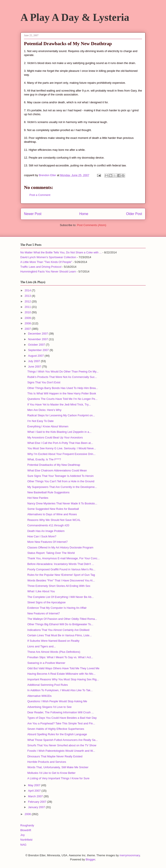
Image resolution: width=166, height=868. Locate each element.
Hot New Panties (38, 498)
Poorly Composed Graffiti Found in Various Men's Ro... (61, 569)
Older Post (134, 214)
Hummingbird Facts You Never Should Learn (48, 272)
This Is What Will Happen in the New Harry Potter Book (62, 393)
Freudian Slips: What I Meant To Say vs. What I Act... (60, 657)
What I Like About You (41, 591)
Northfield (26, 840)
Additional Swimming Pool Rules (47, 685)
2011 (28, 307)
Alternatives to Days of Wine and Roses (52, 514)
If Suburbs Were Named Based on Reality (53, 641)
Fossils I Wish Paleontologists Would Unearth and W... (61, 751)
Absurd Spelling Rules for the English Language (57, 734)
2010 (28, 312)
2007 (28, 329)
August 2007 (36, 356)
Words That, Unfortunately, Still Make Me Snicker (58, 767)
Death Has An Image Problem (46, 531)
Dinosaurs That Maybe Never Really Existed (55, 756)
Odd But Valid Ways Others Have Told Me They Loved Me (63, 668)
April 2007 (35, 791)
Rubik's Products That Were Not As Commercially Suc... (62, 377)
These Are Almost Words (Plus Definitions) (54, 652)
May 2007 (35, 785)
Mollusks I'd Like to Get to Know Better (51, 773)
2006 (28, 814)
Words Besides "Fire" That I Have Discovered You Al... (61, 580)
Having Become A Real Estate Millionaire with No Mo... (61, 674)
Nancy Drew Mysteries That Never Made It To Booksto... (62, 503)
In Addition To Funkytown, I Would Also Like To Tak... (60, 690)
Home (84, 214)
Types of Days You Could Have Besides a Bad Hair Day (62, 718)
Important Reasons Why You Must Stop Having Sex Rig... (63, 679)
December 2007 (38, 334)
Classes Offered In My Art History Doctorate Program (60, 547)
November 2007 (38, 339)
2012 (28, 301)
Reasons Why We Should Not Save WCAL (54, 520)
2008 (28, 323)
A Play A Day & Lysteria (75, 17)
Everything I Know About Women (48, 426)
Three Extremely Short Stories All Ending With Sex (59, 586)
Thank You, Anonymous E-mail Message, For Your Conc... (63, 558)
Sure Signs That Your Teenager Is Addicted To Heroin (60, 476)
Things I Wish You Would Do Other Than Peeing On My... (63, 372)
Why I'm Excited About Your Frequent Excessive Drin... (61, 454)
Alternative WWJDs (39, 696)
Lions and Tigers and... (41, 646)
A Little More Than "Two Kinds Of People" (46, 262)
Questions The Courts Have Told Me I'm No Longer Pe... (62, 399)
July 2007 (34, 361)
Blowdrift (26, 830)
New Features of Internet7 (43, 613)
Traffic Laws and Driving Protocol (41, 267)
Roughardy (27, 825)
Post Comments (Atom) (92, 225)
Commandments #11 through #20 (48, 525)
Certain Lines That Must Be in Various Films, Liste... (59, 635)
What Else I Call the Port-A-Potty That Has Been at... (60, 443)
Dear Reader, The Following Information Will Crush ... (61, 712)
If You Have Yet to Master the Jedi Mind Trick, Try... (59, 404)
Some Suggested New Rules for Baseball (53, 509)
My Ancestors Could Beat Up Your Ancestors (55, 437)
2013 (28, 296)
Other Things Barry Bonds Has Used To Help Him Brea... (63, 388)
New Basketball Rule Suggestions (48, 492)
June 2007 (35, 367)
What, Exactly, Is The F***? (44, 459)
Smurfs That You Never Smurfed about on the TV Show (62, 745)
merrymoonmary (130, 855)
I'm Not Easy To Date (40, 421)
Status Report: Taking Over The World (51, 553)
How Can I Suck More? (42, 536)
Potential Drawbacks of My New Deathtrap (54, 465)
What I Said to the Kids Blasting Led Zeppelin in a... (59, 432)
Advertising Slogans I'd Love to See (49, 707)
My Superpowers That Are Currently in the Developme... (62, 487)
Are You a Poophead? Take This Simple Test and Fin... (61, 723)
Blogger (90, 859)
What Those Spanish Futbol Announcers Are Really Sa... (62, 740)
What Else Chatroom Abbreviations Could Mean (57, 470)
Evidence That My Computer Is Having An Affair (57, 608)
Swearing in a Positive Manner (46, 663)
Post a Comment (40, 195)
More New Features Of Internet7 (47, 542)
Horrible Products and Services (47, 762)
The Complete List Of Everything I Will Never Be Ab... (60, 597)
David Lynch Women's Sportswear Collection (48, 257)
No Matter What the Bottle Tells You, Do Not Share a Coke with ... (61, 252)
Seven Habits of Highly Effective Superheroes (56, 729)
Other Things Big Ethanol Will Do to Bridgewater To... (60, 624)
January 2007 (37, 807)
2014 (28, 290)
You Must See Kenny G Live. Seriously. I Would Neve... (62, 448)
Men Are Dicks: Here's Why (44, 410)
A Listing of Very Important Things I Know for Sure (58, 778)
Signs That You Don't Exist (44, 382)
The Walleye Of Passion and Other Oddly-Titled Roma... (62, 619)
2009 (28, 318)
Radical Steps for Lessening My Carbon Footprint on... (61, 415)
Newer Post (33, 214)
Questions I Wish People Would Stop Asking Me (57, 701)
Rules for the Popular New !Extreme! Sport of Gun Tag (61, 575)
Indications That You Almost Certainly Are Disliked (58, 630)
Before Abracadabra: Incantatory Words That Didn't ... (61, 564)
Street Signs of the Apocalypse (46, 602)
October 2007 (37, 345)
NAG (23, 845)
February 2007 (38, 802)
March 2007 (36, 796)
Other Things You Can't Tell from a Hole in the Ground (61, 481)
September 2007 (39, 350)
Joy (22, 835)
